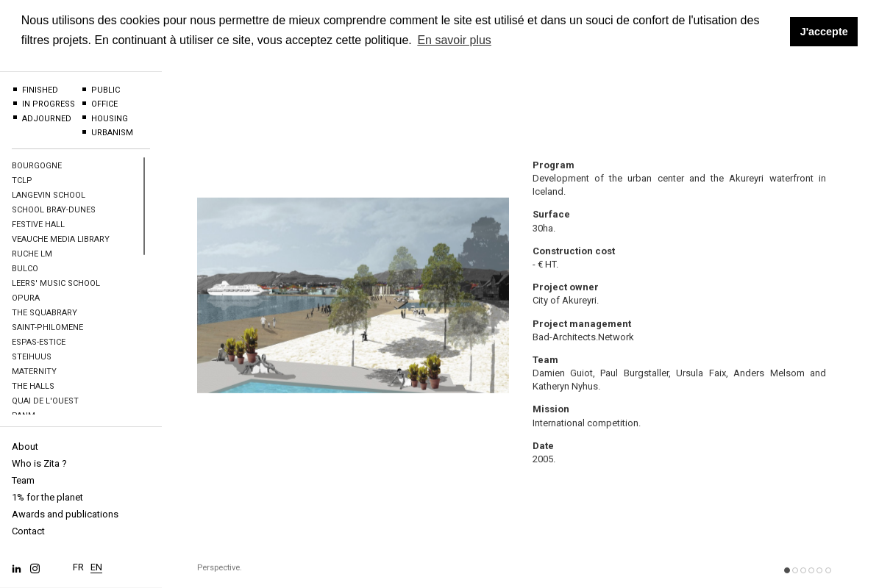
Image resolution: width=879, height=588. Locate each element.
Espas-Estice (39, 342)
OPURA (26, 298)
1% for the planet (47, 497)
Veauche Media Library (61, 239)
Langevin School (49, 195)
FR (78, 562)
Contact (28, 531)
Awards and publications (65, 514)
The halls (33, 386)
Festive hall (38, 225)
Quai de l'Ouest (45, 401)
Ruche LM (32, 254)
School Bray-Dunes (54, 210)
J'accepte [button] (824, 32)
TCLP (22, 180)
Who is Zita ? (39, 463)
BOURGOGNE (37, 166)
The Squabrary (45, 313)
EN (96, 562)
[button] (787, 582)
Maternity (34, 372)
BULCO (25, 269)
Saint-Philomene (47, 327)
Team (23, 480)
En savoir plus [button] (454, 40)
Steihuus (32, 357)
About (25, 447)
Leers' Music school (56, 283)
